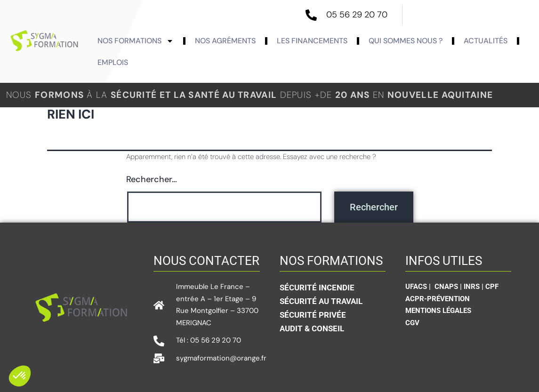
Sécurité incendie (317, 288)
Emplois (113, 62)
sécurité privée (313, 315)
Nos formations (136, 41)
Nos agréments (225, 41)
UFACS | (419, 287)
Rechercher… (152, 179)
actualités (486, 41)
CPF (492, 287)
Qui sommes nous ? (406, 41)
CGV (412, 323)
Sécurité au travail (321, 301)
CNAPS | (449, 287)
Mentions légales (438, 311)
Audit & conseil (312, 328)
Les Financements (312, 41)
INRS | (475, 287)
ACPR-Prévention (438, 299)
